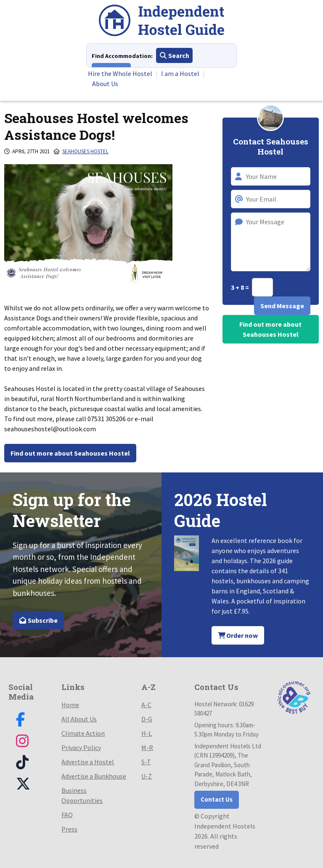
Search (174, 55)
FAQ (67, 815)
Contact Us (217, 799)
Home (70, 705)
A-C (146, 705)
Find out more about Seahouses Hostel (70, 453)
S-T (146, 762)
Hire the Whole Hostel (120, 73)
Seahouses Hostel (85, 151)
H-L (147, 733)
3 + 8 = (241, 287)
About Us (105, 84)
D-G (147, 719)
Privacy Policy (81, 747)
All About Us (79, 719)
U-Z (147, 776)
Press (69, 829)
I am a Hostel (180, 73)
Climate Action (83, 733)
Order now (238, 635)
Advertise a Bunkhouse (94, 776)
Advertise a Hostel (88, 762)
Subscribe (38, 620)
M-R (147, 747)
